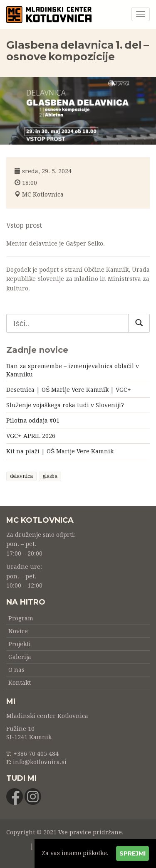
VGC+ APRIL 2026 (31, 436)
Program (21, 618)
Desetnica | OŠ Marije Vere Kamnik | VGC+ (69, 390)
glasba (50, 476)
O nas (16, 670)
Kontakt (20, 683)
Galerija (20, 657)
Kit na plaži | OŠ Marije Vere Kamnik (60, 451)
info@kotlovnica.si (40, 762)
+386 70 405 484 (36, 754)
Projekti (20, 644)
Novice (18, 631)
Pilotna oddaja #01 (33, 420)
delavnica (21, 476)
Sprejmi (132, 853)
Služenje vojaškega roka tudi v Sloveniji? (65, 405)
